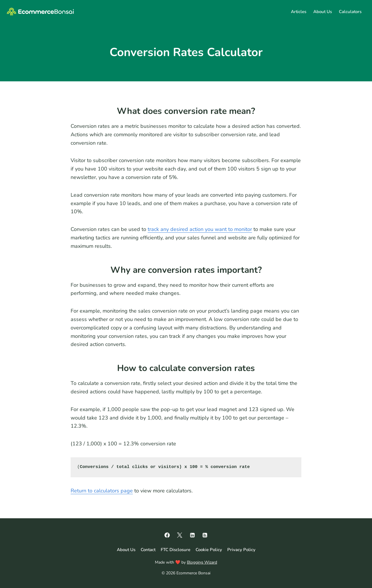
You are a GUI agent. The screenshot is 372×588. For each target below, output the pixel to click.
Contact (148, 550)
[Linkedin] (192, 535)
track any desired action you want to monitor (200, 229)
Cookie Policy (209, 550)
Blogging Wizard (202, 562)
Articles (299, 12)
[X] (180, 535)
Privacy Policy (241, 550)
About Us (323, 12)
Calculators (350, 12)
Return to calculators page (102, 491)
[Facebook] (167, 535)
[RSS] (205, 535)
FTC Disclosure (176, 550)
